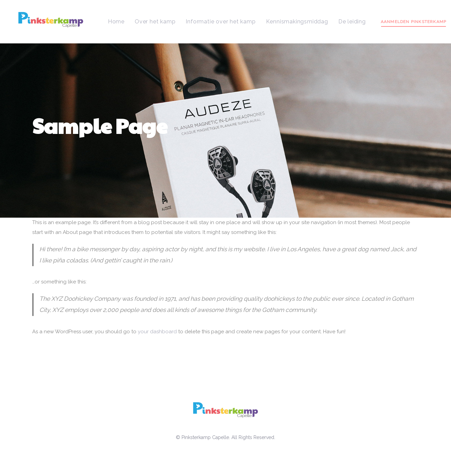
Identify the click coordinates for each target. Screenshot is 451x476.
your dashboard (157, 332)
